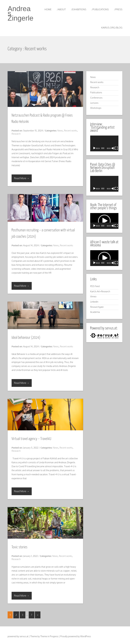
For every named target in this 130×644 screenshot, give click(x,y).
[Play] (94, 148)
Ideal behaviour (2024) (26, 338)
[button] (104, 221)
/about (61, 9)
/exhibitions (79, 9)
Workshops (96, 108)
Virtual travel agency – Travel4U (31, 439)
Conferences (96, 98)
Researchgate (97, 307)
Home (48, 9)
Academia (95, 312)
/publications (100, 9)
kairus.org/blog (112, 28)
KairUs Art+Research (100, 291)
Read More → (22, 178)
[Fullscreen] (116, 148)
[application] (104, 143)
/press (118, 9)
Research (16, 134)
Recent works (71, 131)
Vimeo (93, 296)
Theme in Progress (49, 636)
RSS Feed (95, 286)
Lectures (94, 103)
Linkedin (94, 302)
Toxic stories (19, 547)
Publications (96, 92)
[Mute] (113, 148)
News (60, 131)
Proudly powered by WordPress (76, 636)
